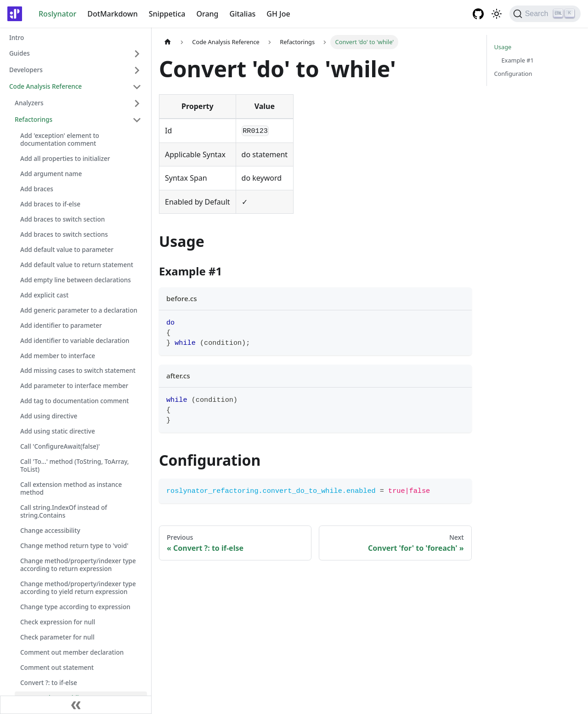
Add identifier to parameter (61, 325)
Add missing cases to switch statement (78, 370)
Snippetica (167, 14)
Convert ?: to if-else (49, 683)
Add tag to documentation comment (74, 401)
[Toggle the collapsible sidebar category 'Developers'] (137, 70)
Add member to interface (58, 356)
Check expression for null (58, 622)
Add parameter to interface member (74, 386)
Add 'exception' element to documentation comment (60, 139)
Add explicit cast (44, 295)
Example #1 (518, 60)
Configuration (513, 74)
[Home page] (168, 42)
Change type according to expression (75, 607)
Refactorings (34, 119)
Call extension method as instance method (71, 488)
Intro (17, 37)
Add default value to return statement (77, 265)
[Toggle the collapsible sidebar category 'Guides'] (137, 54)
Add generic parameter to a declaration (79, 310)
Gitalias (243, 14)
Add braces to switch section (62, 219)
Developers (26, 70)
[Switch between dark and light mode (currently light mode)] (497, 14)
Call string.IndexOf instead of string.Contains (64, 511)
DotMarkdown (112, 14)
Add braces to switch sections (64, 234)
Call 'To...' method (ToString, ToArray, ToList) (75, 465)
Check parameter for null (57, 637)
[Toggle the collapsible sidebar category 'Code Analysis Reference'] (137, 87)
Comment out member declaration (72, 652)
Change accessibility (50, 530)
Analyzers (29, 103)
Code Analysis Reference (45, 86)
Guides (20, 53)
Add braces (37, 189)
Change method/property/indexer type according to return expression (78, 565)
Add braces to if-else (50, 204)
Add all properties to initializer (65, 158)
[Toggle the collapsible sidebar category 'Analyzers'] (137, 103)
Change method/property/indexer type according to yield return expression (78, 588)
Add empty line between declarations (76, 280)
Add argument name (51, 174)
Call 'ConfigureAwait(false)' (60, 446)
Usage (503, 47)
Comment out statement (57, 667)
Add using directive (49, 416)
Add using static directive (58, 431)
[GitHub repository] (478, 14)
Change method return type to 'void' (74, 545)
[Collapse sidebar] (76, 705)
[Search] (545, 14)
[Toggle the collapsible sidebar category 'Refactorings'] (137, 120)
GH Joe (278, 14)
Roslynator (57, 14)
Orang (207, 14)
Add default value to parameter (67, 249)
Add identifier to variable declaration (75, 340)
